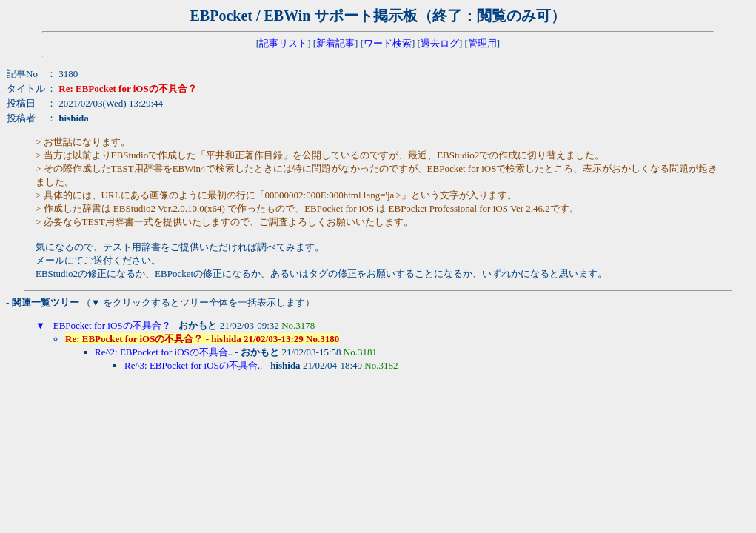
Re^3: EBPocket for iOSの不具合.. (193, 365)
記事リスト (283, 43)
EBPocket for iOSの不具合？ (112, 325)
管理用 (482, 43)
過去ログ (440, 43)
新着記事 (335, 43)
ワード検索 (388, 43)
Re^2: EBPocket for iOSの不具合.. (164, 352)
